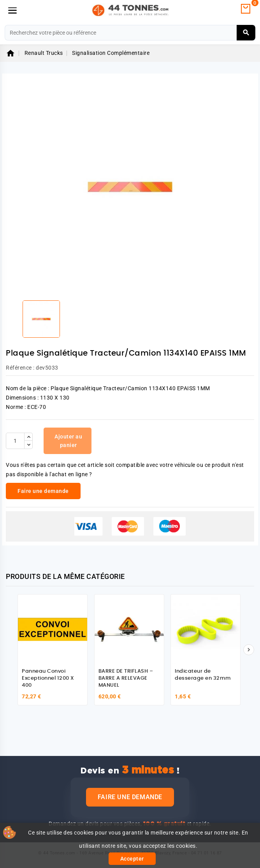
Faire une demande (130, 797)
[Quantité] (15, 441)
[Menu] (12, 11)
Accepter (132, 859)
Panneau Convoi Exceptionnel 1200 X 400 (48, 678)
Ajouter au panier (68, 441)
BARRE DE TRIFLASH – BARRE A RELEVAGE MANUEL (126, 678)
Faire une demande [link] (43, 491)
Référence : (20, 368)
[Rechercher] (130, 33)
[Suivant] (249, 650)
